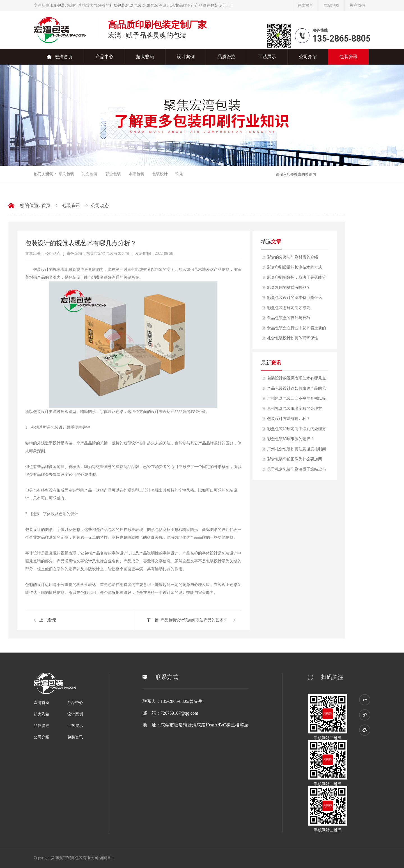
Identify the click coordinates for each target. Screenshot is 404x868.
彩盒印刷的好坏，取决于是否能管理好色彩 (297, 279)
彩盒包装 (134, 5)
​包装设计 (41, 270)
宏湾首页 (60, 57)
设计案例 (186, 57)
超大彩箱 (145, 57)
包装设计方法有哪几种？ (289, 419)
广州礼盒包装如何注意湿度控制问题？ (297, 451)
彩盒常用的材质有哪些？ (289, 288)
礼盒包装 (117, 5)
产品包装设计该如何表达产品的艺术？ (194, 620)
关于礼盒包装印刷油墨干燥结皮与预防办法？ (297, 471)
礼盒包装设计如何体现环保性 (293, 338)
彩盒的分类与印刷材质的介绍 (293, 257)
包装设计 (218, 5)
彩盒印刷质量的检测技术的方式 (295, 267)
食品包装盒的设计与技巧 (289, 318)
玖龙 (175, 5)
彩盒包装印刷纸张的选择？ (291, 439)
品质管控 (226, 57)
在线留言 (305, 5)
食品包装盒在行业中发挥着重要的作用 (297, 330)
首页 (46, 205)
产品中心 (104, 57)
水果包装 (151, 5)
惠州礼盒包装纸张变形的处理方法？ (295, 410)
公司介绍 (308, 57)
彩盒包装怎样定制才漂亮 (289, 308)
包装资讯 (348, 57)
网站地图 (331, 5)
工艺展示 (267, 57)
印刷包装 (57, 5)
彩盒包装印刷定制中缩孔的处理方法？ (297, 430)
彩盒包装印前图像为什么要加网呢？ (295, 461)
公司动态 (100, 205)
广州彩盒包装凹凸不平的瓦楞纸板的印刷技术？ (297, 400)
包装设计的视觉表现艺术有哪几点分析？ (297, 380)
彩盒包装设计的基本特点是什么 (295, 298)
